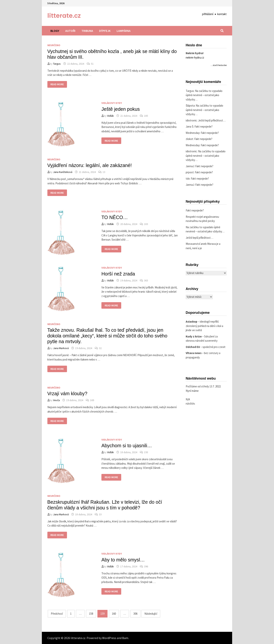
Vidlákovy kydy (112, 103)
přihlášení (208, 14)
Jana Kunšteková (63, 172)
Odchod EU (193, 347)
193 (146, 452)
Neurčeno (54, 45)
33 (100, 514)
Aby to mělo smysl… (123, 560)
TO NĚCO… (115, 217)
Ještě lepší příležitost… (212, 120)
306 (135, 614)
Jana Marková (61, 348)
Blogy (55, 31)
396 (146, 566)
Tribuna (87, 31)
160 (114, 614)
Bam (125, 638)
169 (92, 400)
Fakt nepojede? (204, 126)
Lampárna (124, 31)
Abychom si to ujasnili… (127, 446)
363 (146, 280)
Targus (57, 64)
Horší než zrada (118, 274)
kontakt (222, 14)
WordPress (109, 638)
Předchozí (57, 614)
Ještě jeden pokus (121, 109)
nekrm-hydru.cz (195, 57)
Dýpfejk (105, 31)
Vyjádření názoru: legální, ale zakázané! (90, 165)
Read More (57, 85)
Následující (151, 614)
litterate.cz (64, 16)
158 (91, 614)
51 (92, 64)
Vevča (56, 400)
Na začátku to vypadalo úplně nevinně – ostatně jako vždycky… (204, 95)
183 (146, 224)
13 (104, 172)
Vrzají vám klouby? (67, 393)
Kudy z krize (194, 336)
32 (100, 348)
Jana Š (190, 126)
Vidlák (110, 116)
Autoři (70, 31)
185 (146, 116)
